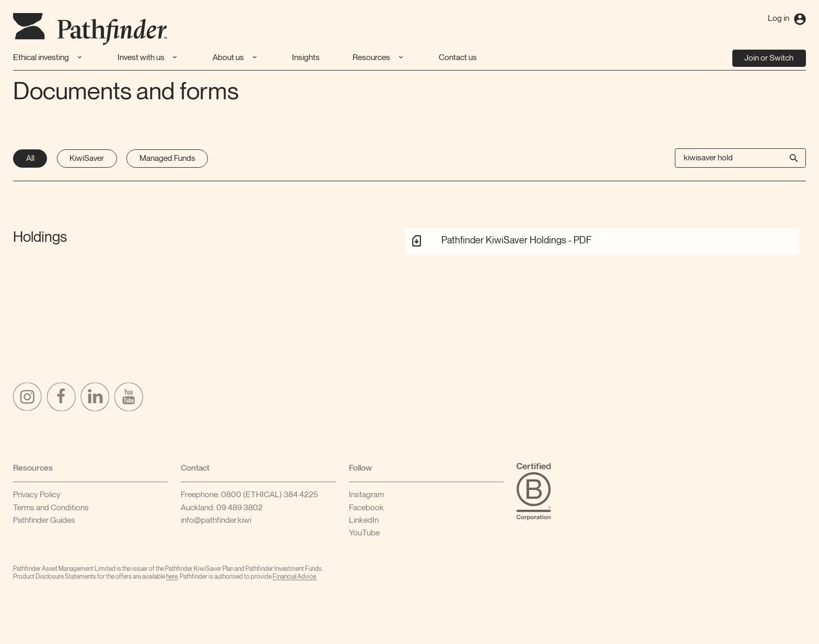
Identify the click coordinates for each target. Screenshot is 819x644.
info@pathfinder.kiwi (216, 524)
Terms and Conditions (51, 511)
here (172, 580)
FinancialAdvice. (295, 580)
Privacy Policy (37, 498)
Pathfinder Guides (44, 524)
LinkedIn (364, 524)
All (30, 159)
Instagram (366, 498)
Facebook (366, 511)
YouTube (364, 536)
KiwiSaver (87, 159)
